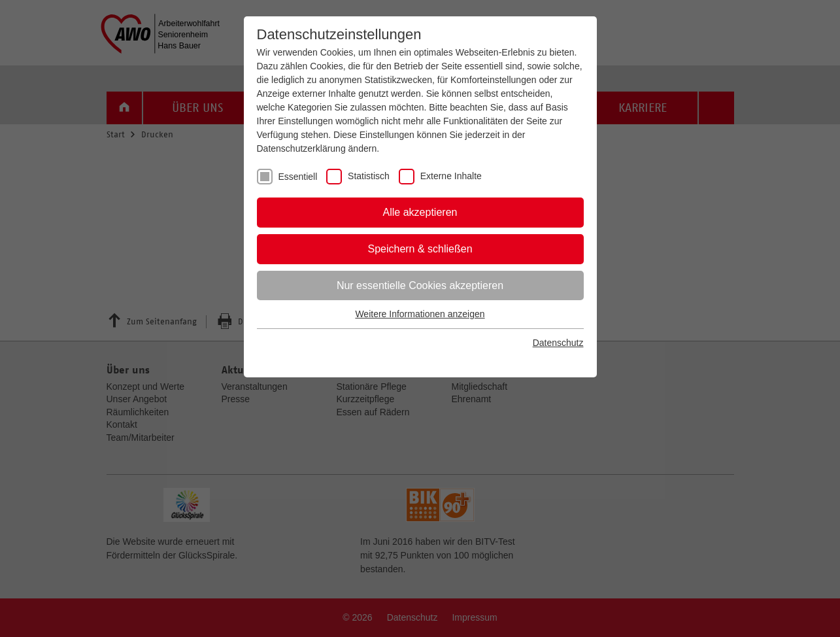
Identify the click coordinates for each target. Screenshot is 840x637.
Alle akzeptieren (420, 212)
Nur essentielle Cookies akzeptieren (420, 285)
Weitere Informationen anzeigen (420, 314)
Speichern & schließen (420, 249)
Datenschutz (558, 343)
